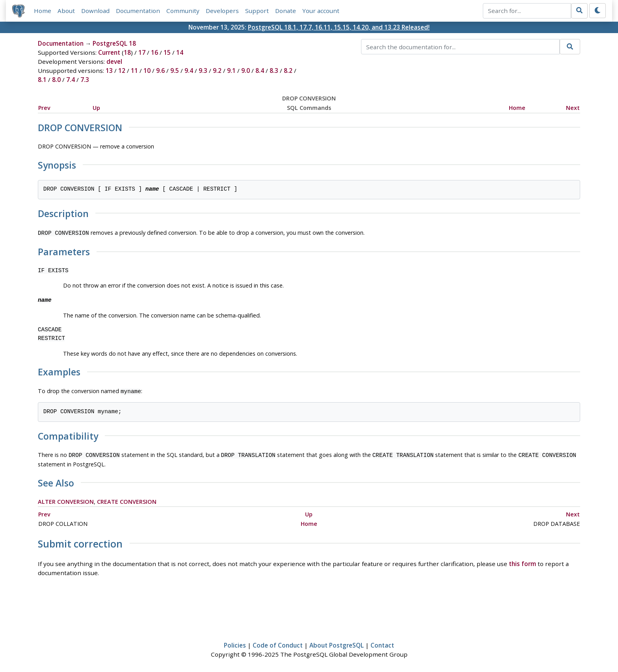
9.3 (203, 71)
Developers (222, 11)
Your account (321, 11)
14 (180, 53)
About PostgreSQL (337, 643)
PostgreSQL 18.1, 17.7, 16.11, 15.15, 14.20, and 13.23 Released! (339, 27)
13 (109, 71)
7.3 (85, 80)
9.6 (160, 71)
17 (142, 53)
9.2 (217, 71)
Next (573, 108)
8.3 (274, 71)
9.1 (231, 71)
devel (114, 62)
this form (522, 561)
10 (147, 71)
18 (127, 53)
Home (43, 11)
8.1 (42, 80)
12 (122, 71)
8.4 (260, 71)
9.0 (246, 71)
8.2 (288, 71)
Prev (44, 108)
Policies (235, 643)
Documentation (138, 11)
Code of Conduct (278, 643)
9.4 (189, 71)
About (66, 11)
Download (95, 11)
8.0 (56, 80)
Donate (286, 11)
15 (167, 53)
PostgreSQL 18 (114, 44)
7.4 (71, 80)
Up (96, 108)
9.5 (175, 71)
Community (183, 11)
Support (257, 11)
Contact (382, 643)
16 (154, 53)
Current (109, 53)
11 (134, 71)
